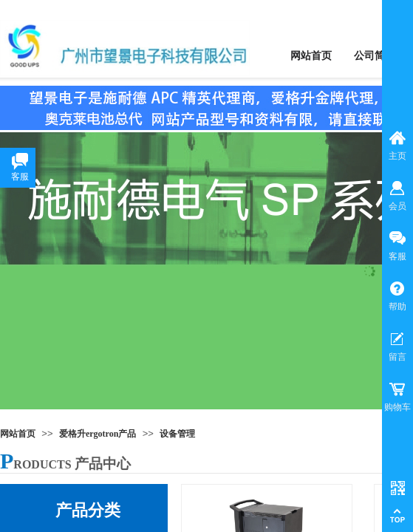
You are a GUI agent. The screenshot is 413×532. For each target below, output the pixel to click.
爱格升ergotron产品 (98, 434)
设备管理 (177, 434)
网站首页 (18, 434)
